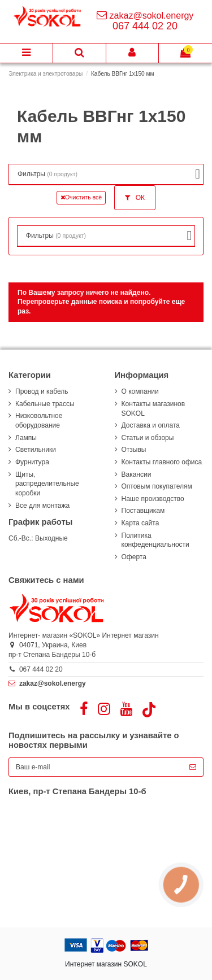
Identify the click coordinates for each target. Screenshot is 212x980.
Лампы (26, 438)
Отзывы (134, 450)
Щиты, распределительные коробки (47, 484)
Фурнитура (32, 462)
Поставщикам (143, 511)
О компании (140, 391)
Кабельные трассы (45, 404)
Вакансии (137, 474)
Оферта (134, 557)
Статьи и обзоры (148, 438)
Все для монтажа (42, 506)
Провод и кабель (42, 391)
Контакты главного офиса (162, 462)
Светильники (36, 450)
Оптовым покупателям (157, 486)
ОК (135, 198)
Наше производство (153, 499)
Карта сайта (140, 523)
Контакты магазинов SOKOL (153, 409)
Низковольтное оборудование (39, 421)
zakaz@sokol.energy (152, 16)
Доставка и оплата (151, 425)
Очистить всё (81, 197)
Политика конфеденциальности (155, 540)
